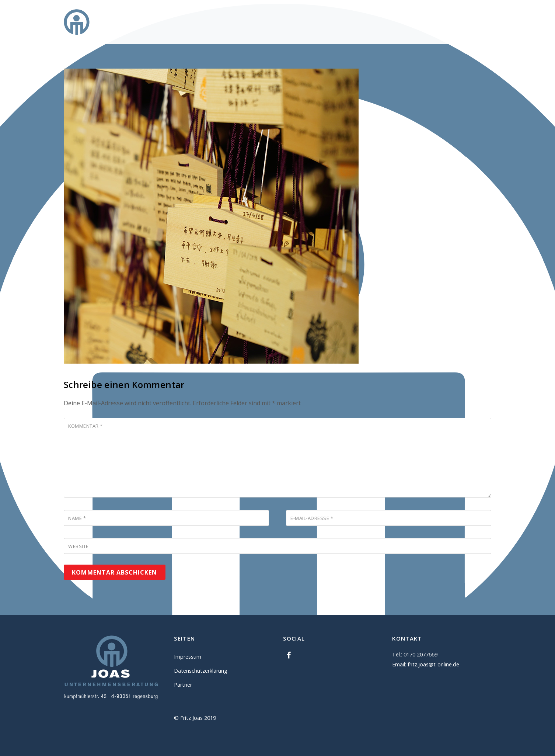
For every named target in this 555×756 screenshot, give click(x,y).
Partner (183, 685)
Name (77, 518)
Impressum (188, 657)
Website (78, 546)
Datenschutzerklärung (201, 671)
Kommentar (85, 426)
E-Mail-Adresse (312, 518)
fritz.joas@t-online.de (433, 664)
